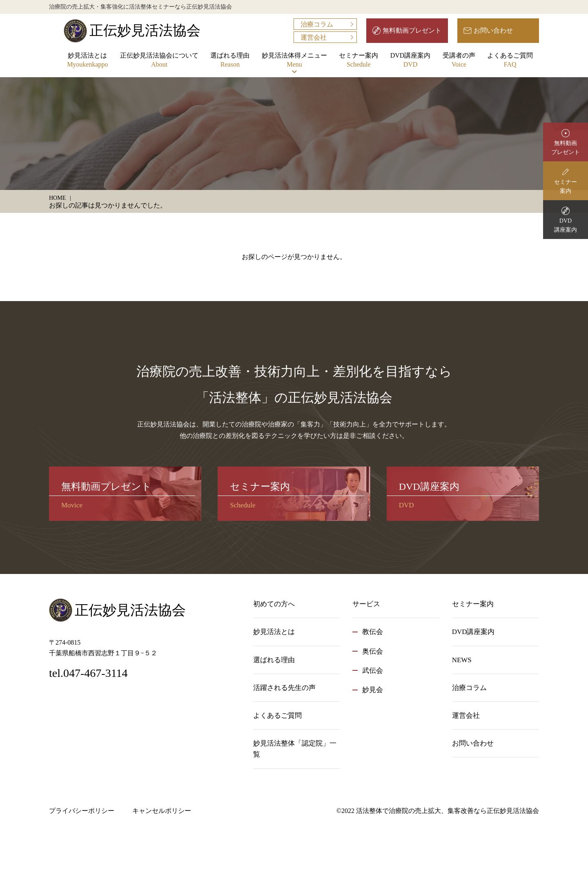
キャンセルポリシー (162, 811)
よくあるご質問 (510, 61)
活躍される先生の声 (284, 688)
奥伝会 (373, 651)
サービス (366, 604)
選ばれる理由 (230, 61)
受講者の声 (459, 61)
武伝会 (373, 671)
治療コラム (317, 24)
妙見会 (373, 690)
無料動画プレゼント (412, 30)
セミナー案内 (359, 61)
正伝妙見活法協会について (159, 61)
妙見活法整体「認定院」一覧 (295, 749)
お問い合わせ (493, 30)
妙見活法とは (87, 61)
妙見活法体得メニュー (294, 61)
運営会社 (314, 37)
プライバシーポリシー (82, 811)
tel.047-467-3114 (88, 673)
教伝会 (373, 632)
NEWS (462, 660)
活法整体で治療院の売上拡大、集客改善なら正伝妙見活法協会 (448, 811)
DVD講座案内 (411, 61)
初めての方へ (274, 604)
